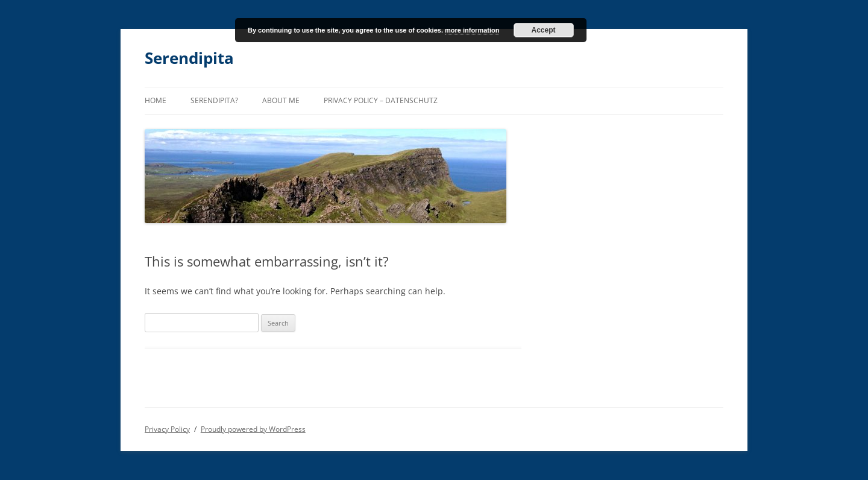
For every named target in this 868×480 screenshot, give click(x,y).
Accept (544, 30)
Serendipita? (214, 100)
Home (156, 100)
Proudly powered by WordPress (253, 429)
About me (281, 100)
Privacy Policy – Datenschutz (381, 100)
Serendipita (189, 58)
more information (472, 30)
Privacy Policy (167, 429)
